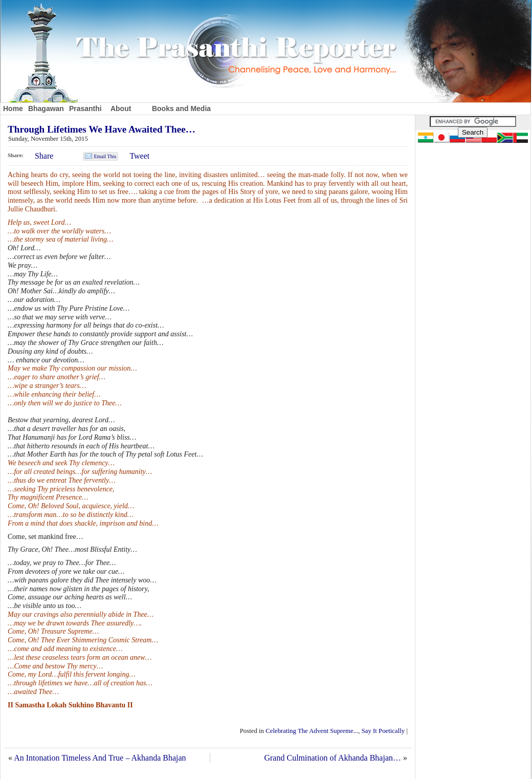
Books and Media (181, 109)
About (121, 109)
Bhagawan (46, 109)
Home (13, 109)
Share (44, 156)
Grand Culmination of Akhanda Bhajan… (332, 758)
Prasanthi (85, 109)
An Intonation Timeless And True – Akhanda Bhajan (100, 758)
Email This (105, 156)
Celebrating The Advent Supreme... (312, 731)
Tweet (139, 156)
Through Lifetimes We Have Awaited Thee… (102, 129)
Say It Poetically (383, 731)
